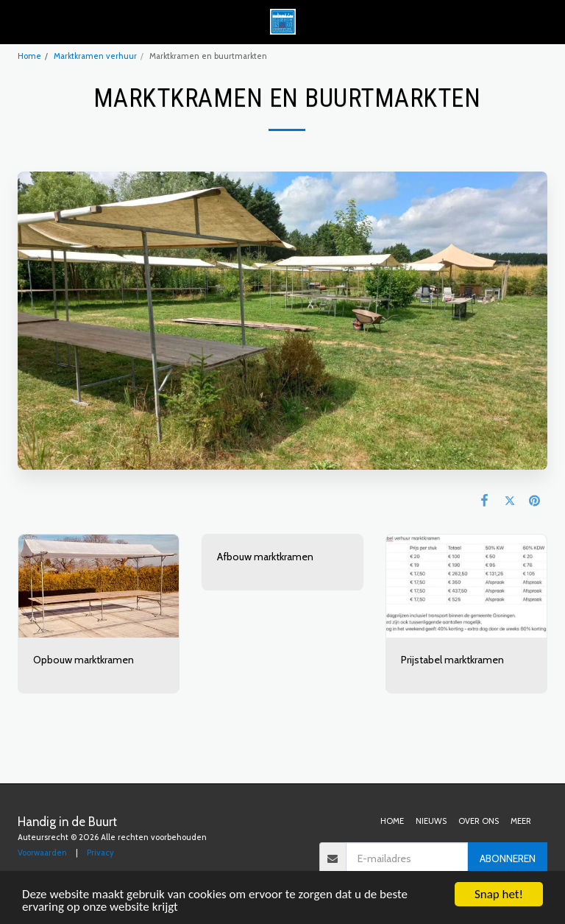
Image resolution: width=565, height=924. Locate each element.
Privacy (100, 853)
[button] (16, 21)
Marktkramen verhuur (95, 56)
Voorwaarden (42, 853)
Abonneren (508, 858)
